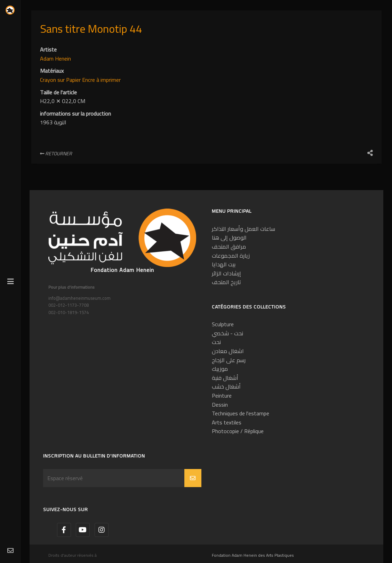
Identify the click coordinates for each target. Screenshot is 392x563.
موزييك (220, 369)
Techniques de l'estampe (241, 413)
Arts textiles (227, 422)
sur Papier (70, 80)
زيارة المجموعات (231, 256)
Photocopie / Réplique (238, 431)
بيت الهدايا (224, 264)
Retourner (56, 154)
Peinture (222, 396)
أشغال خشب (226, 386)
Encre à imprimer (101, 80)
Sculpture (223, 324)
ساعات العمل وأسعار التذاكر (243, 229)
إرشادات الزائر (226, 273)
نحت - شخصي (227, 333)
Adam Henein (55, 58)
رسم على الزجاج (229, 360)
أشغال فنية (225, 378)
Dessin (220, 405)
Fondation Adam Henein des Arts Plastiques (253, 555)
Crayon (49, 80)
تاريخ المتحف (226, 282)
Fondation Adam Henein (122, 270)
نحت (216, 342)
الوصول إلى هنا (229, 237)
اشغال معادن (228, 351)
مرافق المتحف (229, 247)
